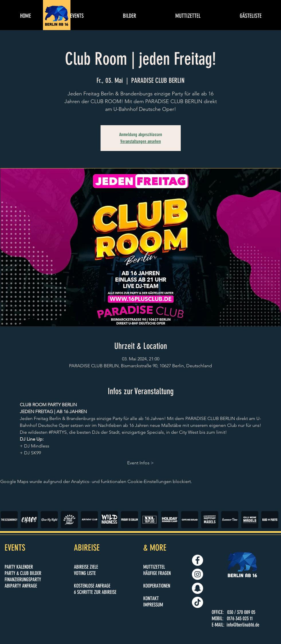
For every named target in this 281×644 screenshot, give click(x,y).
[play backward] (8, 520)
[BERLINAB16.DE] (198, 574)
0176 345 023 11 (240, 619)
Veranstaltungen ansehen (141, 141)
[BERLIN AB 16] (198, 560)
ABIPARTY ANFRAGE (21, 586)
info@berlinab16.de (243, 625)
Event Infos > (140, 463)
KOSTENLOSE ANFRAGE (92, 586)
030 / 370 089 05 (241, 612)
